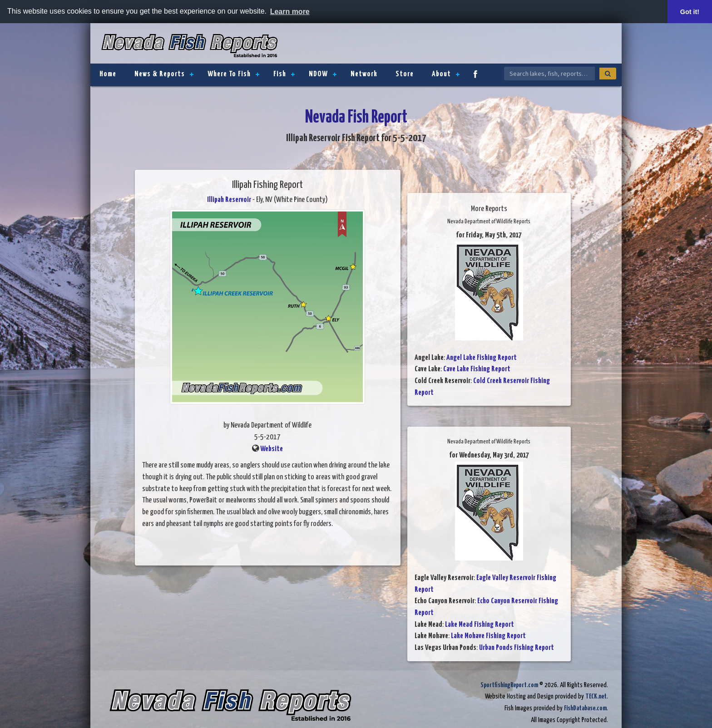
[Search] (608, 74)
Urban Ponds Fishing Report (517, 648)
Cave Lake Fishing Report (477, 369)
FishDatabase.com (585, 708)
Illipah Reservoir (229, 200)
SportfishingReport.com (509, 685)
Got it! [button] (690, 12)
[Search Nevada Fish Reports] (549, 74)
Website (272, 449)
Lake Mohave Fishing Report (488, 636)
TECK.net (596, 696)
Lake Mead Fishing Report (480, 624)
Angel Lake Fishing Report (482, 357)
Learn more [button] (290, 12)
